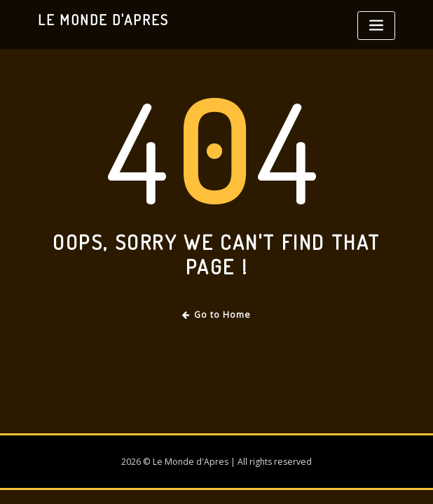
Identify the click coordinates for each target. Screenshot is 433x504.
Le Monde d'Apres (103, 20)
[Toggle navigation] (376, 26)
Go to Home (217, 315)
